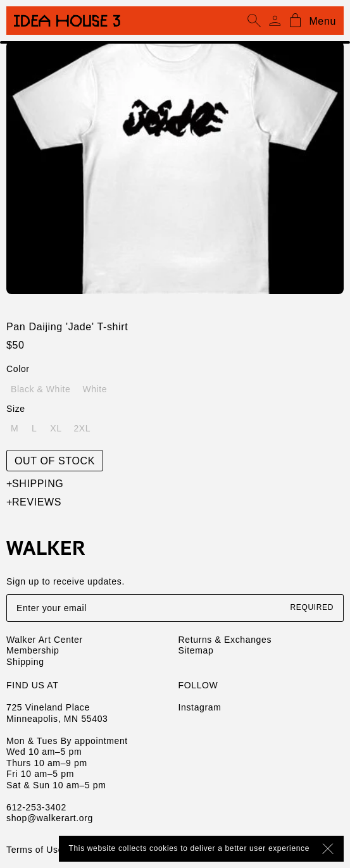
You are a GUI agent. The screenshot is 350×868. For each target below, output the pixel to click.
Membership (33, 650)
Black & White (41, 389)
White (95, 389)
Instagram (200, 707)
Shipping (35, 484)
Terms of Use (35, 850)
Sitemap (196, 650)
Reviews (34, 502)
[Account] (275, 21)
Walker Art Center (45, 640)
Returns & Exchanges (225, 640)
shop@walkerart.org (50, 818)
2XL (82, 428)
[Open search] (254, 21)
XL (56, 428)
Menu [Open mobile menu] (322, 21)
